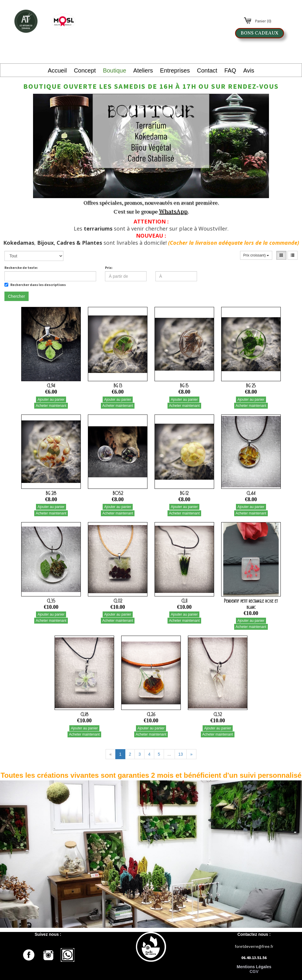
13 (181, 754)
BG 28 (51, 493)
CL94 (51, 386)
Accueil (57, 70)
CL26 (151, 714)
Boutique (115, 70)
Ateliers (143, 70)
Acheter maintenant (51, 406)
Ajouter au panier (51, 399)
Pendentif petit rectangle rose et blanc (251, 604)
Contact (207, 70)
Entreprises (175, 70)
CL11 (184, 601)
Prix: (109, 268)
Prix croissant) (256, 255)
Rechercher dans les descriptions (35, 285)
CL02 (118, 601)
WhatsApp (173, 211)
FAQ (230, 70)
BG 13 (118, 386)
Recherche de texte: (21, 268)
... (169, 754)
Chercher (17, 296)
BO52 (118, 493)
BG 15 (184, 386)
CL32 (218, 714)
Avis (249, 70)
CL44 (251, 493)
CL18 (84, 714)
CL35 (51, 601)
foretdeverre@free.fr (254, 946)
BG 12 (184, 493)
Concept (85, 70)
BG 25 (251, 386)
